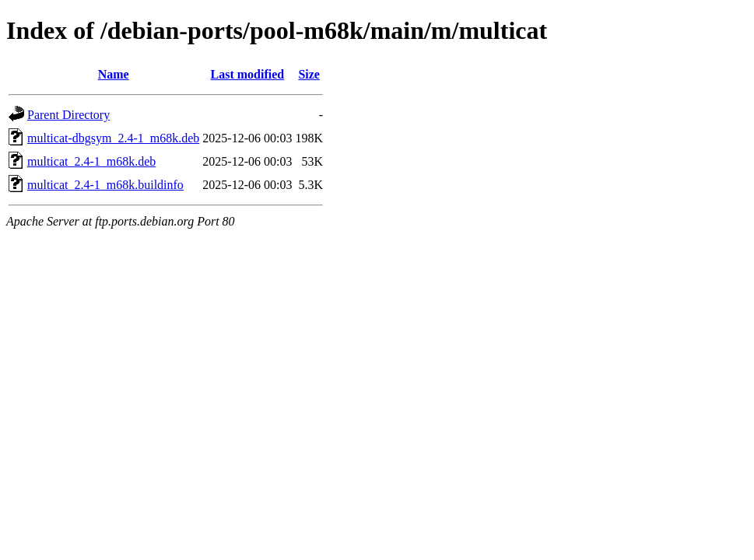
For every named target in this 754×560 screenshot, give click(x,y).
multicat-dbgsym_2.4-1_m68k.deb (113, 138)
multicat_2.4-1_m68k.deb (91, 161)
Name (114, 74)
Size (309, 74)
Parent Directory (68, 115)
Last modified (248, 74)
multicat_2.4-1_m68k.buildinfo (105, 185)
